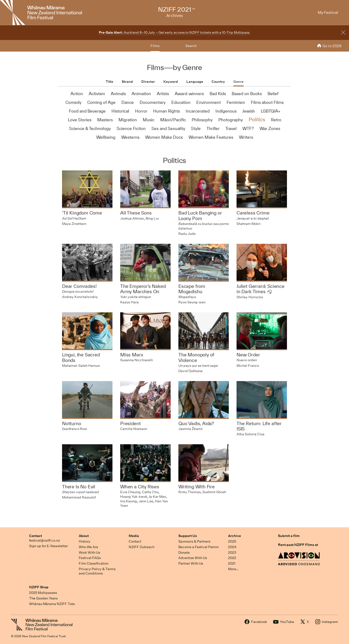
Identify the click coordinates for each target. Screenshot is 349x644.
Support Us (188, 536)
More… (233, 569)
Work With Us (89, 552)
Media (134, 536)
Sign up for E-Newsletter (48, 546)
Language (195, 82)
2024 (232, 547)
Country (218, 82)
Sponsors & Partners (194, 541)
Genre (238, 82)
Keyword (171, 82)
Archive (234, 536)
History (85, 541)
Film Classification (94, 563)
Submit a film (289, 536)
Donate (184, 552)
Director (148, 82)
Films (155, 46)
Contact (36, 536)
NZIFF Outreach (142, 547)
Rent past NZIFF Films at (298, 545)
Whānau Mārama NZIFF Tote (52, 604)
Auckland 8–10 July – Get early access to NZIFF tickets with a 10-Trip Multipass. (175, 32)
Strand (127, 82)
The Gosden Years (43, 598)
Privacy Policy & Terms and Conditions (97, 571)
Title (109, 82)
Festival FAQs (90, 558)
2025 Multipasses (43, 593)
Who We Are (88, 547)
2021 (232, 563)
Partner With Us (191, 563)
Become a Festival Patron (198, 547)
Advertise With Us (193, 558)
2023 (232, 552)
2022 (232, 558)
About (84, 536)
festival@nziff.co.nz (44, 540)
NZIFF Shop (39, 587)
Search (191, 46)
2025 (232, 541)
